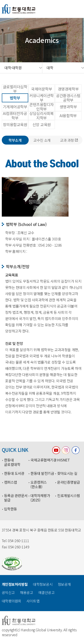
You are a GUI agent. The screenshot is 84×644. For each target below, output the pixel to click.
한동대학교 (19, 9)
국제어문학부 (42, 89)
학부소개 (15, 140)
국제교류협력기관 (43, 460)
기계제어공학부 (15, 107)
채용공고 (26, 592)
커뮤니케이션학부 (42, 98)
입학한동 (11, 509)
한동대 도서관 (14, 473)
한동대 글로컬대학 (12, 462)
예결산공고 (46, 592)
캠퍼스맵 (11, 482)
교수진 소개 (42, 140)
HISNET (63, 460)
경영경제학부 (68, 89)
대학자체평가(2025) (40, 498)
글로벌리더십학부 (15, 89)
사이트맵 (33, 601)
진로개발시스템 (69, 496)
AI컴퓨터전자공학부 (15, 116)
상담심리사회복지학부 (42, 116)
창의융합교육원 (15, 124)
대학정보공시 (43, 584)
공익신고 (8, 592)
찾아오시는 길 (67, 473)
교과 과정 (69, 140)
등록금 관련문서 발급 (16, 498)
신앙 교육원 (42, 124)
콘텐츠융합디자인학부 (42, 107)
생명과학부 (68, 107)
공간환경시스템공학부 (68, 98)
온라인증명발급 (69, 482)
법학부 (15, 98)
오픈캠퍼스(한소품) (39, 485)
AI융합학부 (68, 116)
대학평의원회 (12, 601)
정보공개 (64, 584)
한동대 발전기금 (42, 473)
